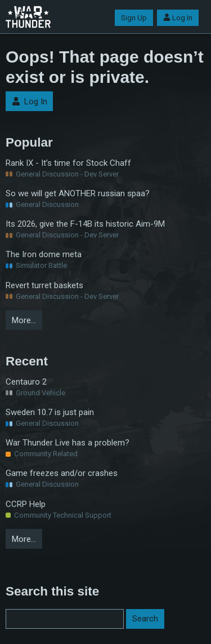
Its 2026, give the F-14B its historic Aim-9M (85, 224)
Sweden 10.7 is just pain (50, 412)
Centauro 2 (26, 382)
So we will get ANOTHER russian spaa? (78, 193)
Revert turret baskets (44, 285)
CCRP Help (26, 504)
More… (24, 320)
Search (145, 619)
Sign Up (134, 18)
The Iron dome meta (44, 254)
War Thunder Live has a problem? (68, 443)
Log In (178, 18)
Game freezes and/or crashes (62, 473)
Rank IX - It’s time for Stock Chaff (68, 163)
